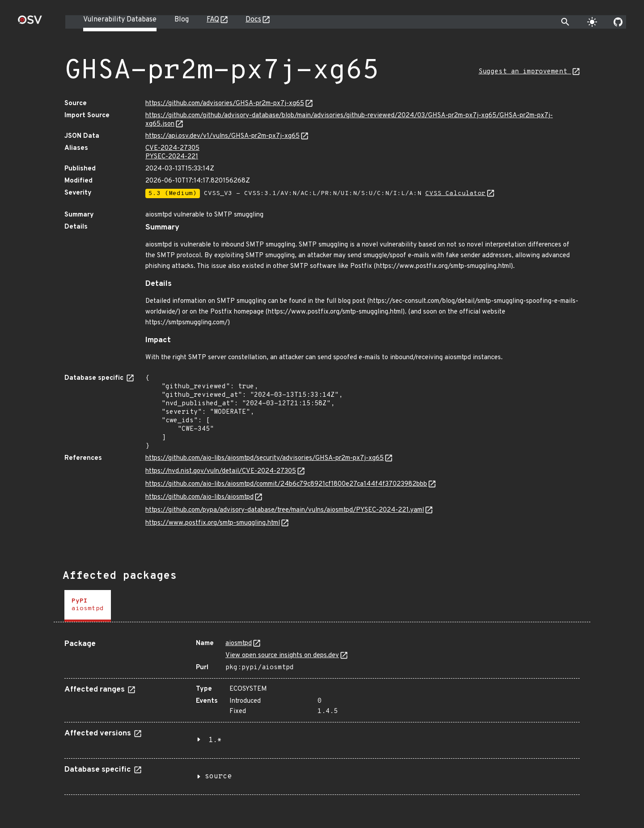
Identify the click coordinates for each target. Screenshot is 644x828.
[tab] (88, 606)
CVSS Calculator (455, 193)
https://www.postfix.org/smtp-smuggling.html (213, 523)
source (218, 777)
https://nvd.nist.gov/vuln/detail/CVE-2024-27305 (221, 471)
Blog (182, 20)
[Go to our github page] (618, 22)
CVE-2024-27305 (172, 148)
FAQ (213, 20)
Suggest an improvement (525, 72)
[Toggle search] (565, 22)
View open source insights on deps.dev (282, 656)
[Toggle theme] (592, 22)
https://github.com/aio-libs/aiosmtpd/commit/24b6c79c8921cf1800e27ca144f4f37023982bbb (286, 484)
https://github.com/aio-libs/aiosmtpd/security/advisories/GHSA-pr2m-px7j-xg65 (265, 458)
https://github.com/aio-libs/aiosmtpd (199, 497)
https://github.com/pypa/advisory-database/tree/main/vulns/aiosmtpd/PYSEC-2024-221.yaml (285, 510)
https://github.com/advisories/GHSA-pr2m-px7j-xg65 (225, 104)
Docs (253, 20)
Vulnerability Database (120, 20)
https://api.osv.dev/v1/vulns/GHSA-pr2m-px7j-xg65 (222, 136)
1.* (215, 740)
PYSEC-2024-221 (172, 157)
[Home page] (30, 23)
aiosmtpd (239, 643)
